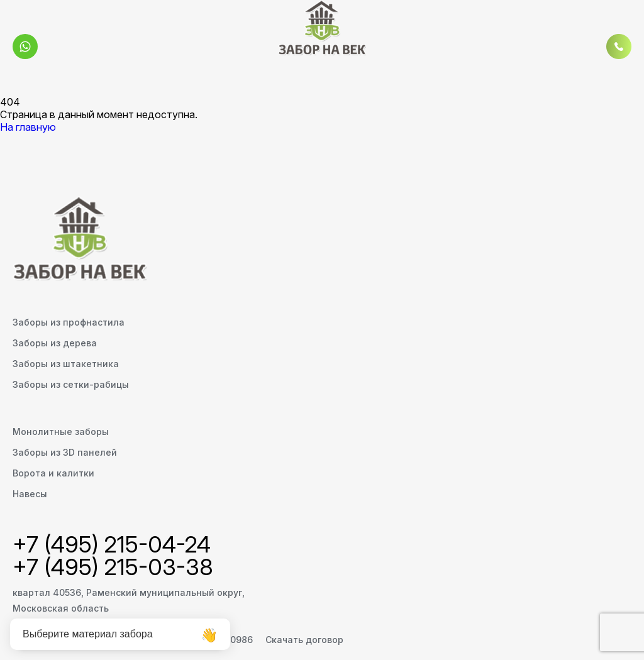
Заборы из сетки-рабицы (71, 384)
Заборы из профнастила (69, 322)
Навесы (30, 494)
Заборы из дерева (55, 343)
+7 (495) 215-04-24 (112, 544)
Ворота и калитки (53, 473)
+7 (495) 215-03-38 (113, 567)
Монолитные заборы (61, 432)
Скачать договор (304, 640)
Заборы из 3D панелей (65, 452)
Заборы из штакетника (66, 364)
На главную (28, 127)
